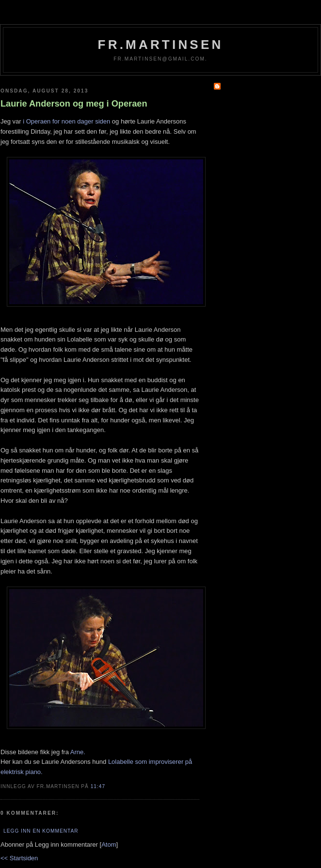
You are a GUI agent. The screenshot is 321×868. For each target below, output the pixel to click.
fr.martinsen (161, 45)
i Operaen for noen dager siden (66, 121)
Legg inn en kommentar (41, 831)
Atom (109, 845)
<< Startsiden (19, 858)
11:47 (98, 786)
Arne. (78, 752)
